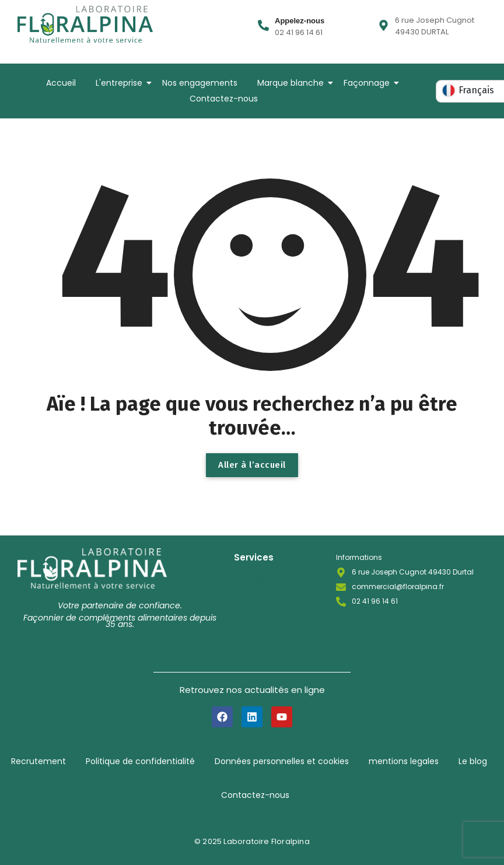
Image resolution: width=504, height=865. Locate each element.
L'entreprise (121, 83)
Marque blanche (293, 83)
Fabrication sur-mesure (266, 578)
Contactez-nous (224, 99)
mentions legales (404, 761)
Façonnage (369, 83)
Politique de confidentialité (140, 761)
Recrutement (38, 761)
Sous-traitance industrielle (265, 603)
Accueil (61, 83)
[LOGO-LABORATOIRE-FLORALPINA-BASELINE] (85, 24)
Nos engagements (200, 83)
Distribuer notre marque (265, 627)
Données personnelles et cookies (282, 761)
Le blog (473, 761)
